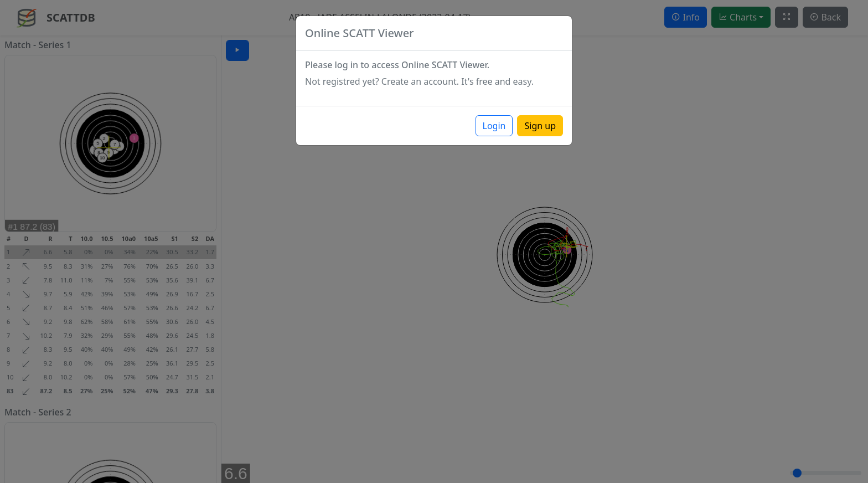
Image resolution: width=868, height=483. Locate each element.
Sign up (540, 126)
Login (494, 126)
